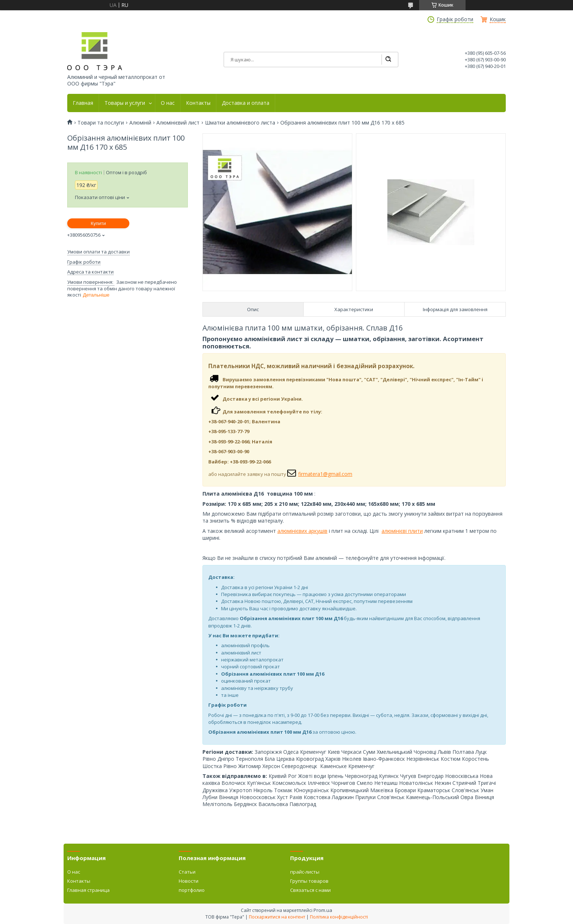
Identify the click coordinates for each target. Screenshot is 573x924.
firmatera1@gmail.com (325, 474)
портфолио (192, 890)
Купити (98, 223)
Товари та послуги (101, 123)
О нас (168, 103)
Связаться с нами (310, 890)
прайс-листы (305, 872)
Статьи (187, 872)
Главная (83, 103)
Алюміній (140, 123)
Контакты (198, 103)
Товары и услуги (125, 103)
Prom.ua (323, 910)
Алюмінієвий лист (178, 123)
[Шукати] (388, 60)
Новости (189, 881)
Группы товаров (309, 881)
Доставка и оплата (246, 103)
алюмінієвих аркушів (302, 531)
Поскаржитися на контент (277, 917)
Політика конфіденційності (339, 917)
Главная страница (88, 890)
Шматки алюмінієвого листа (240, 123)
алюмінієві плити (402, 531)
